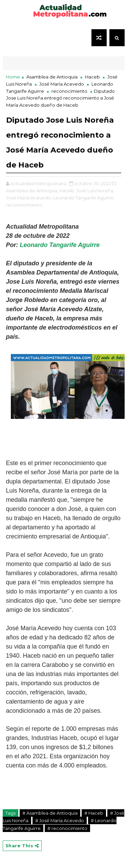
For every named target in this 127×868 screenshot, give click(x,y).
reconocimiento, (25, 205)
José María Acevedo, (29, 198)
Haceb (92, 77)
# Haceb (94, 813)
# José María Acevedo (60, 820)
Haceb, (67, 191)
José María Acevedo (62, 84)
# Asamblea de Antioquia (50, 813)
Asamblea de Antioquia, (32, 191)
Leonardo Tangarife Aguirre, (84, 198)
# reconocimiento (67, 828)
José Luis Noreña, (95, 191)
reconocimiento (69, 91)
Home (13, 77)
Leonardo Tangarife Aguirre (60, 245)
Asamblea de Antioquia (52, 77)
